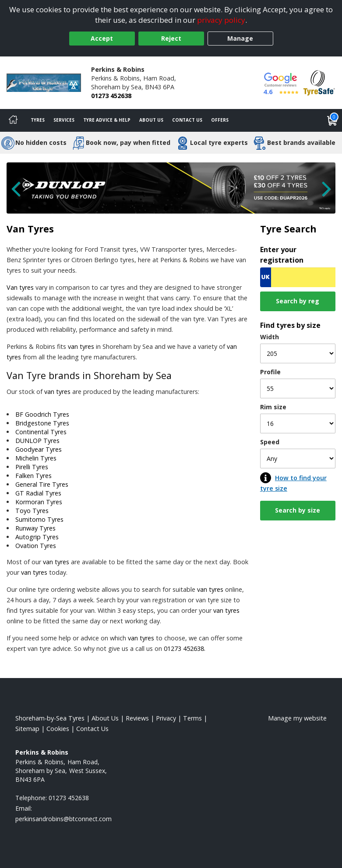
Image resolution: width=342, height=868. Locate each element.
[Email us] (63, 819)
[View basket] (332, 120)
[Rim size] (298, 423)
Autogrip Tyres (37, 537)
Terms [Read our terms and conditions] (192, 718)
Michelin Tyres (36, 458)
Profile (270, 372)
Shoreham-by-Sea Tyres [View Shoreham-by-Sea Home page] (50, 718)
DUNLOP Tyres (37, 441)
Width (270, 337)
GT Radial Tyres (38, 493)
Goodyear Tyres (39, 449)
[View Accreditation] (319, 82)
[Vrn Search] (298, 277)
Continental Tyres (41, 432)
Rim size (273, 407)
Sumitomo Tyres (39, 519)
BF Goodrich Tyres (42, 414)
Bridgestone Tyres (42, 423)
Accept (102, 38)
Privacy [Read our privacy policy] (166, 718)
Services (64, 120)
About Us (151, 120)
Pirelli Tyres (32, 467)
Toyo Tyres (32, 511)
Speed (270, 442)
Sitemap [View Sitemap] (27, 729)
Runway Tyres (35, 528)
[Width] (298, 353)
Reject (171, 38)
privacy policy (221, 20)
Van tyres (20, 287)
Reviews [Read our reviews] (137, 718)
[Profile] (298, 388)
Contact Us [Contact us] (187, 120)
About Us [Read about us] (105, 718)
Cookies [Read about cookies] (58, 729)
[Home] (13, 120)
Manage (240, 38)
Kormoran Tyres (39, 502)
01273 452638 (111, 96)
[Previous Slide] (20, 193)
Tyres (38, 120)
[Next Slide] (322, 193)
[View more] (171, 188)
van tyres (81, 346)
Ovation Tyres (36, 546)
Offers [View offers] (220, 120)
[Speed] (298, 459)
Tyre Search (288, 229)
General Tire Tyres (42, 484)
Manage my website (297, 718)
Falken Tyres (33, 476)
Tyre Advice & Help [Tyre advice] (107, 120)
